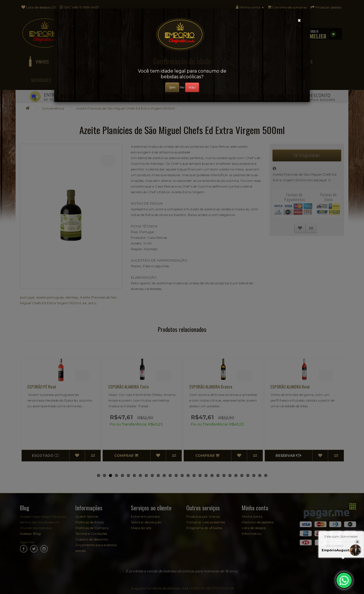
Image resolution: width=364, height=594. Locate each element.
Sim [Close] (172, 87)
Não (192, 87)
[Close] (299, 20)
